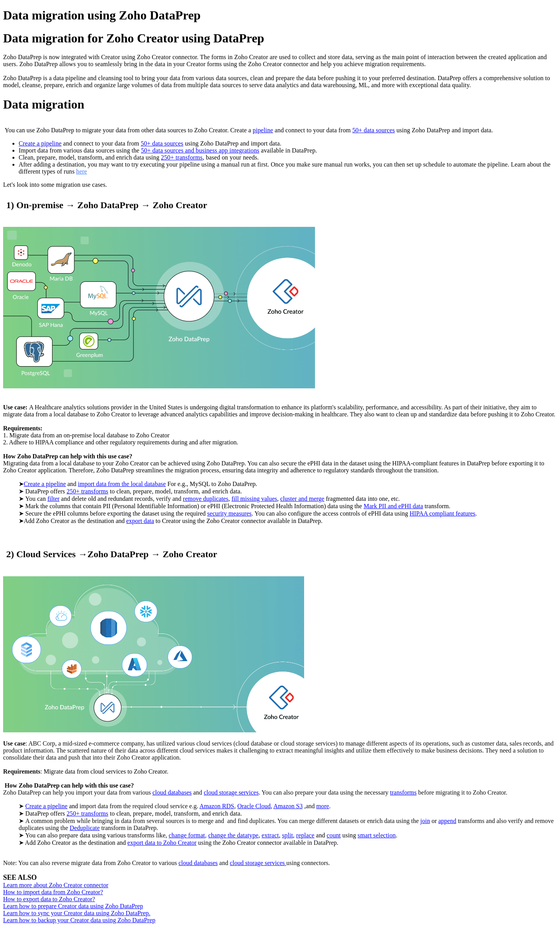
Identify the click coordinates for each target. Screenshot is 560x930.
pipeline (263, 130)
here (82, 171)
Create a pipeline (40, 143)
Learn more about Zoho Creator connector (56, 885)
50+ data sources (374, 130)
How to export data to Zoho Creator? (49, 899)
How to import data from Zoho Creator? (53, 892)
